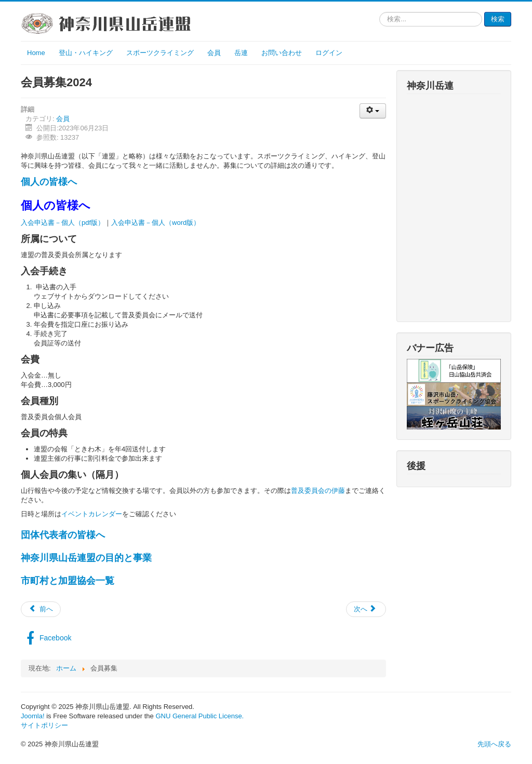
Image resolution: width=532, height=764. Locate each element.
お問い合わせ (282, 53)
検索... (380, 12)
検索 (498, 19)
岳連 (241, 53)
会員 (214, 53)
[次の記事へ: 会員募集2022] (366, 609)
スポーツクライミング (160, 53)
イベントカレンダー (92, 514)
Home (36, 53)
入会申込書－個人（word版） (156, 223)
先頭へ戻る (494, 744)
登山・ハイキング (86, 53)
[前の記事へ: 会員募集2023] (41, 609)
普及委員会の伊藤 (318, 491)
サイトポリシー (44, 725)
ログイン (329, 53)
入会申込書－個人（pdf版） (63, 223)
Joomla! (33, 716)
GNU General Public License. (199, 716)
